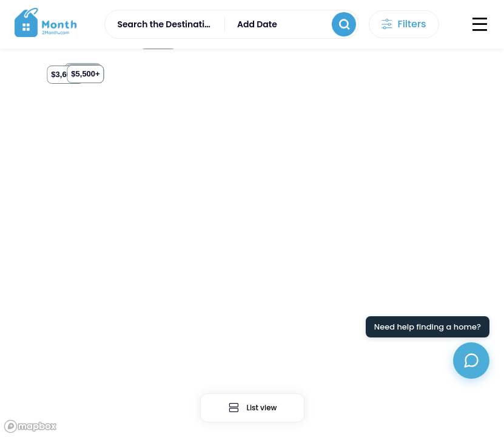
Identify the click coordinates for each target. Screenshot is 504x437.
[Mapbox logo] (30, 426)
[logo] (46, 25)
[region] (252, 243)
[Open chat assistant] (471, 361)
